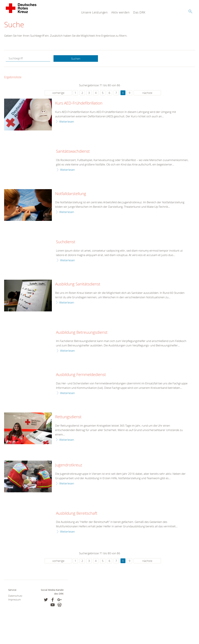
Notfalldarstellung (71, 194)
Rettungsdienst (68, 417)
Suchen (76, 59)
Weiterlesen (67, 122)
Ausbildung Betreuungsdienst (82, 332)
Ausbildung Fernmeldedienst (81, 375)
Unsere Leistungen (94, 12)
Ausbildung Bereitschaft (77, 513)
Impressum (14, 600)
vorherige (58, 93)
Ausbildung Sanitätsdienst (78, 284)
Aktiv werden (120, 12)
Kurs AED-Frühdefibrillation (79, 103)
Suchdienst (66, 242)
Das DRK (139, 12)
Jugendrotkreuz (69, 465)
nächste (147, 93)
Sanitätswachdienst (73, 152)
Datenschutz (15, 596)
